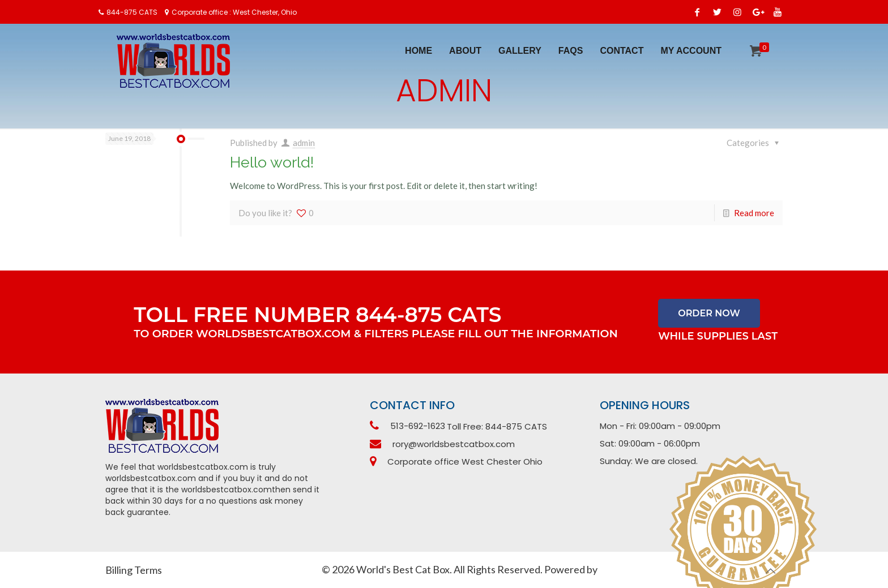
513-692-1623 (418, 426)
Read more (754, 213)
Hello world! (272, 162)
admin (304, 143)
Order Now (709, 313)
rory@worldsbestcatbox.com (454, 444)
